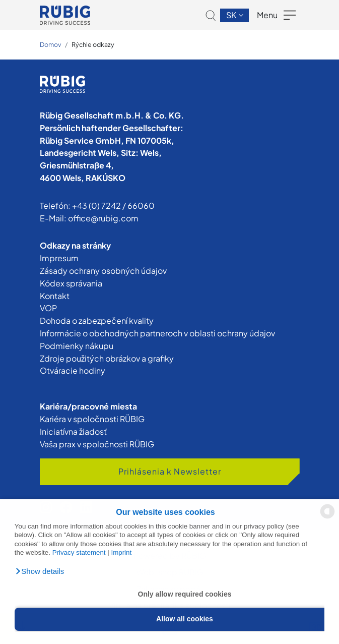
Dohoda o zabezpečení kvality (97, 320)
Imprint (121, 552)
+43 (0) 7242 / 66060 (113, 206)
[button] (40, 571)
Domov (50, 44)
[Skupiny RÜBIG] (65, 15)
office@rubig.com (103, 218)
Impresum (59, 258)
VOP (48, 308)
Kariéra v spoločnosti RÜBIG (92, 419)
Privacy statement (79, 552)
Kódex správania (71, 283)
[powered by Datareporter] (327, 518)
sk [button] (232, 15)
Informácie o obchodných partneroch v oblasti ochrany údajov (157, 333)
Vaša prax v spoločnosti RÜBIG (97, 444)
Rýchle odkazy (93, 44)
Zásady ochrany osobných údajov (103, 271)
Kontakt (55, 296)
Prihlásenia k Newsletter (170, 471)
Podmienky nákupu (77, 346)
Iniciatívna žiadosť (73, 431)
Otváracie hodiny (73, 370)
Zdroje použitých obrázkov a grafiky (107, 358)
